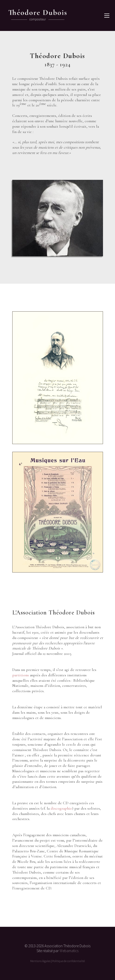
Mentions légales (40, 961)
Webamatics (69, 951)
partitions (21, 675)
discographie (61, 808)
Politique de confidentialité (68, 961)
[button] (107, 16)
